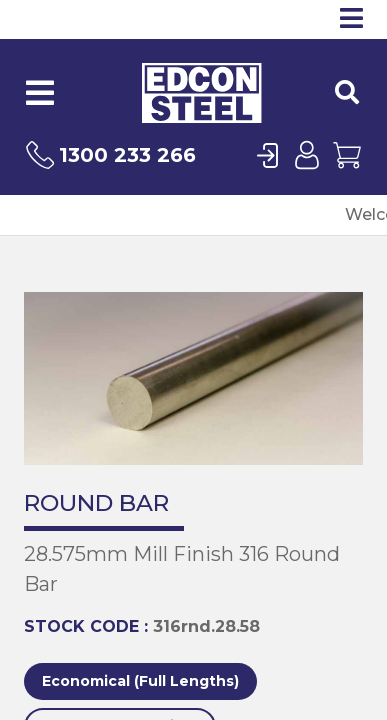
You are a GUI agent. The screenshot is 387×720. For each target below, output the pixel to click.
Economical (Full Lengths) (140, 681)
